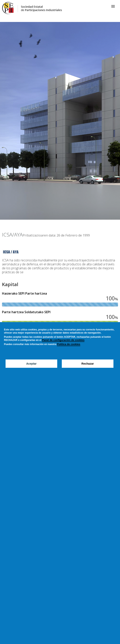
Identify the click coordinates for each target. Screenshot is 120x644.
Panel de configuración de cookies (63, 340)
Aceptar (31, 364)
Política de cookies (69, 344)
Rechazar (88, 364)
